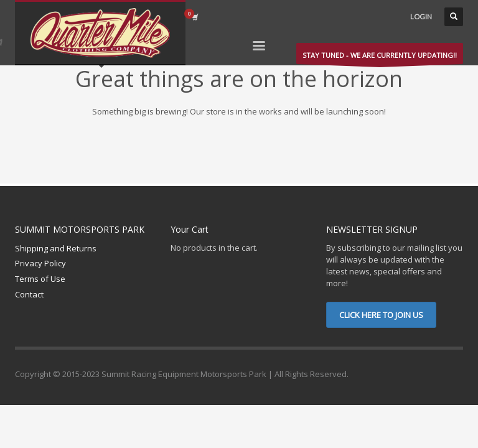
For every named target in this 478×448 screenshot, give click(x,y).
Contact (29, 294)
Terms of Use (40, 279)
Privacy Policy (40, 263)
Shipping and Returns (56, 248)
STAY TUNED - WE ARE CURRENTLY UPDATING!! (380, 57)
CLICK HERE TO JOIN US (381, 315)
